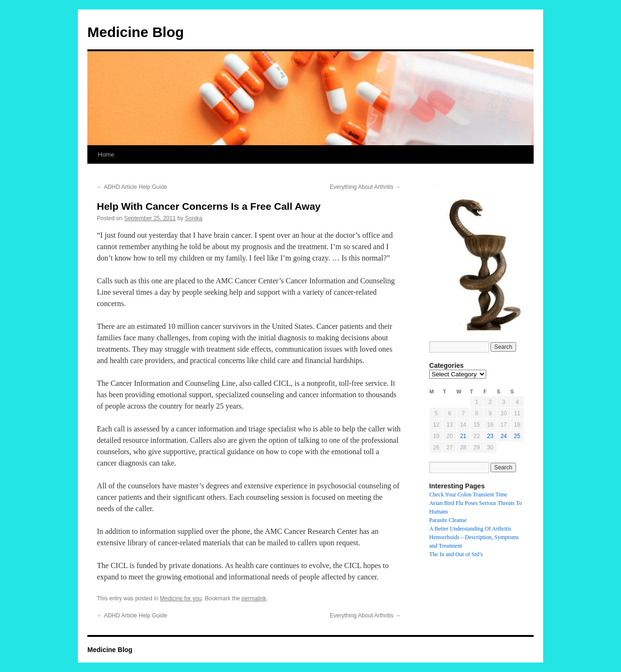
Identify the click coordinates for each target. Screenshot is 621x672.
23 (490, 436)
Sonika (194, 218)
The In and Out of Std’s (456, 554)
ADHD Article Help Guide (132, 187)
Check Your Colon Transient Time (468, 495)
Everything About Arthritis (365, 187)
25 (517, 436)
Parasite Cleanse (448, 520)
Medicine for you (181, 598)
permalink (254, 598)
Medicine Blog (136, 32)
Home (106, 154)
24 (503, 436)
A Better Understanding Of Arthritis (470, 529)
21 (463, 436)
